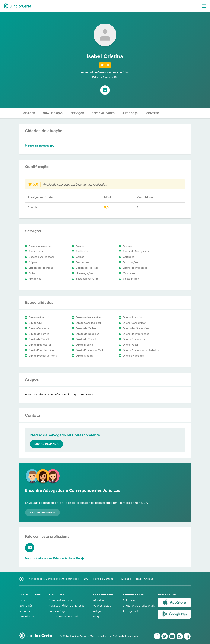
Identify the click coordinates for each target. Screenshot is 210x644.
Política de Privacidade (126, 636)
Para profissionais (60, 600)
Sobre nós (26, 606)
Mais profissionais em (55, 558)
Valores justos (102, 606)
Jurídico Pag (57, 611)
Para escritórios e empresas (67, 606)
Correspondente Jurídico (65, 617)
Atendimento (27, 617)
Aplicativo (129, 600)
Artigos (98, 611)
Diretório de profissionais (139, 606)
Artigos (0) (130, 113)
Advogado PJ (131, 611)
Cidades (29, 113)
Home (23, 600)
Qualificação (53, 113)
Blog (96, 617)
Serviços (77, 113)
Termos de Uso (99, 636)
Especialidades (103, 113)
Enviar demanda (46, 444)
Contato (153, 113)
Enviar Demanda (42, 512)
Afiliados (99, 600)
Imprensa (25, 611)
